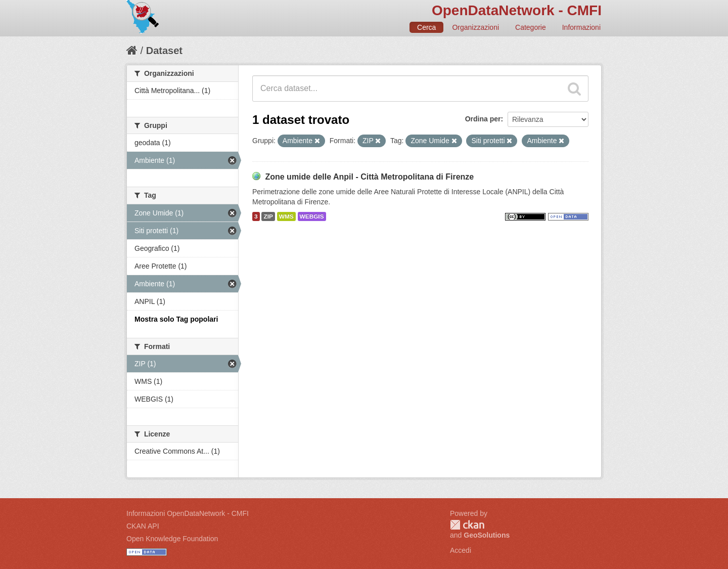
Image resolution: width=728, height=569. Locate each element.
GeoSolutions (487, 535)
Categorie (531, 27)
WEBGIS (312, 216)
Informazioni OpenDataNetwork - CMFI (188, 513)
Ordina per (483, 119)
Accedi (461, 550)
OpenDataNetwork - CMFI (517, 10)
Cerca (426, 27)
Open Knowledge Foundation (172, 539)
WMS (286, 216)
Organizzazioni (475, 27)
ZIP (268, 216)
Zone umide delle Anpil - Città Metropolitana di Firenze (369, 177)
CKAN (467, 525)
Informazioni (581, 27)
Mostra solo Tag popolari (176, 319)
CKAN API (143, 526)
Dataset (164, 51)
